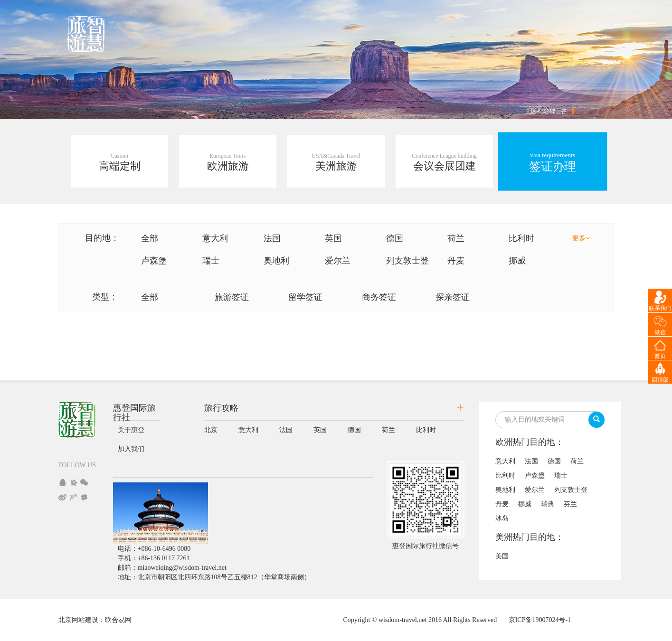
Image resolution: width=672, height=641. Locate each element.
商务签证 (379, 297)
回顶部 (660, 380)
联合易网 (118, 620)
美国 (502, 556)
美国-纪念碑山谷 (546, 111)
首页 (660, 356)
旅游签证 (232, 297)
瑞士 (211, 261)
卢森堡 (154, 261)
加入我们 (131, 449)
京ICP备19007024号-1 (540, 620)
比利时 (521, 238)
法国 (272, 238)
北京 (211, 430)
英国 (333, 238)
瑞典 (548, 504)
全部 (150, 238)
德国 (395, 238)
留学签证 (305, 297)
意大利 (215, 238)
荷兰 (456, 238)
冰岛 (502, 518)
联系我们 (660, 308)
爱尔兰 (338, 261)
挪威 (517, 261)
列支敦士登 (407, 261)
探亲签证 (453, 297)
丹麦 (456, 261)
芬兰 (570, 504)
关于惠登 (131, 430)
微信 (660, 332)
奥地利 (276, 261)
